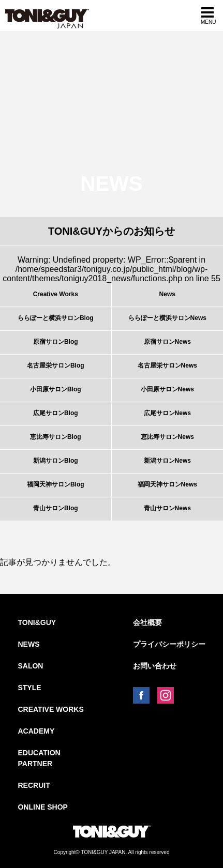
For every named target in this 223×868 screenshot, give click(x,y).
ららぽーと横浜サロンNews (167, 318)
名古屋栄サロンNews (167, 366)
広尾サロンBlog (56, 413)
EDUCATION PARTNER (39, 758)
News (167, 294)
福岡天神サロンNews (167, 484)
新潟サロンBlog (56, 461)
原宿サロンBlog (56, 342)
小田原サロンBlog (56, 389)
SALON (30, 666)
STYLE (29, 688)
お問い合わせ (155, 666)
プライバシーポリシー (169, 644)
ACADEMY (36, 731)
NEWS (28, 644)
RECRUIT (34, 785)
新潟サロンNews (167, 461)
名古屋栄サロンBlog (56, 366)
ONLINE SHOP (42, 807)
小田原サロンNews (167, 389)
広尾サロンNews (167, 413)
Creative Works (56, 294)
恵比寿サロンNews (167, 437)
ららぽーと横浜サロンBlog (56, 318)
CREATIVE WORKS (50, 709)
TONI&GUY (37, 622)
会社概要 (147, 622)
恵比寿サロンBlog (56, 437)
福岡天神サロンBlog (56, 484)
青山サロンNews (167, 508)
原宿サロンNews (167, 342)
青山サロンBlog (56, 508)
